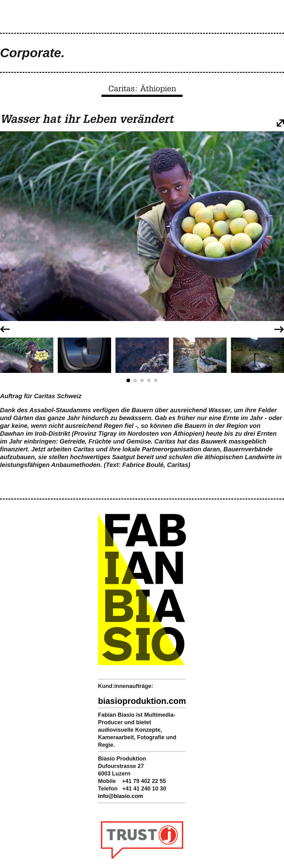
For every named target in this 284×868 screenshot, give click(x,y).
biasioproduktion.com (142, 701)
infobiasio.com (121, 796)
